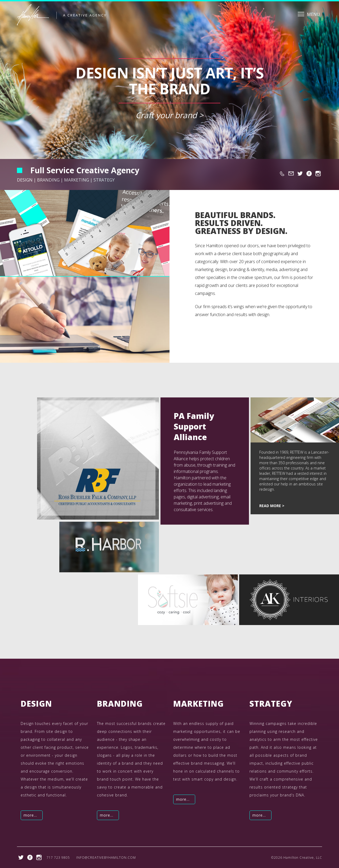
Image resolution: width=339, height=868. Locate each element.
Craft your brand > (169, 115)
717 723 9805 (282, 174)
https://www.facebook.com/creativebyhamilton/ (309, 174)
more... (30, 815)
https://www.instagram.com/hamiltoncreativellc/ (318, 174)
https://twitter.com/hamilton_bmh (300, 174)
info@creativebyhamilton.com (291, 174)
